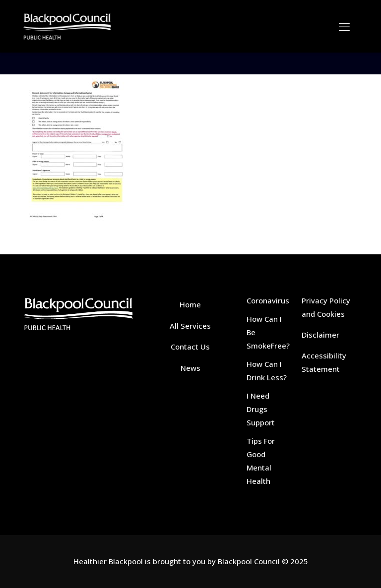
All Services (190, 326)
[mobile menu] (344, 26)
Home (190, 304)
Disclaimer (320, 335)
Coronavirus (268, 300)
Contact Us (190, 347)
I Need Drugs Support (261, 409)
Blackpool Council (249, 561)
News (190, 368)
